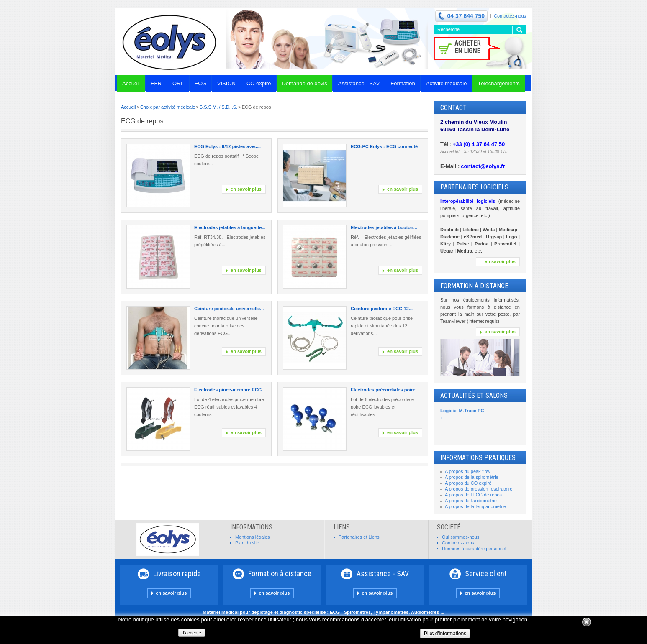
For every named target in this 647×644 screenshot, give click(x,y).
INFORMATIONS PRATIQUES (478, 458)
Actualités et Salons (474, 395)
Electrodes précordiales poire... (385, 390)
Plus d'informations (445, 634)
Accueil (128, 107)
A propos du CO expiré (468, 483)
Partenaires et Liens (359, 537)
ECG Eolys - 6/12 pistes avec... (227, 146)
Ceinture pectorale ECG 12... (382, 309)
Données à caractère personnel (474, 549)
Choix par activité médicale (168, 107)
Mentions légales (253, 537)
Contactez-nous (510, 16)
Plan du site (247, 543)
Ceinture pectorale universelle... (229, 309)
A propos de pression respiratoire (479, 489)
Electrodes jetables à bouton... (384, 227)
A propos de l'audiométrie (471, 501)
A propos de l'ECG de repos (473, 495)
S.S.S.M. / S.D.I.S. (218, 107)
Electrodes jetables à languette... (230, 227)
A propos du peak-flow (468, 471)
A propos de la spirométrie (472, 477)
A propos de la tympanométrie (475, 506)
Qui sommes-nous (461, 537)
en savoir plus (246, 189)
